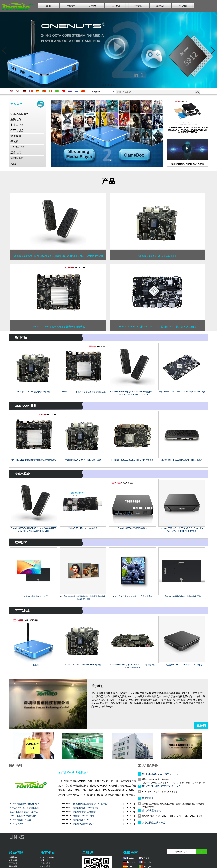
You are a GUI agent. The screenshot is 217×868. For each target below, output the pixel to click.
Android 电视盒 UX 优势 (20, 820)
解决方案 (16, 119)
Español (131, 866)
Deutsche (131, 862)
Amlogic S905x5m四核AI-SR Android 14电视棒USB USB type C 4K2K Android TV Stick (132, 393)
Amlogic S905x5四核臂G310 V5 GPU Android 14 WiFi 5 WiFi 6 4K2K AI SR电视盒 (182, 529)
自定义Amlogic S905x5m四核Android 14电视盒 (182, 460)
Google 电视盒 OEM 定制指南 (23, 816)
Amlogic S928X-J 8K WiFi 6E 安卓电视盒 (83, 460)
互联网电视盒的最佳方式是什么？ (25, 812)
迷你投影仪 (17, 158)
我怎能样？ (148, 799)
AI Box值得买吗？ (17, 824)
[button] (103, 85)
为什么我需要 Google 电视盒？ (87, 808)
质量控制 (13, 860)
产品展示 (71, 6)
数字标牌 (16, 136)
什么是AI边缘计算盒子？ (84, 824)
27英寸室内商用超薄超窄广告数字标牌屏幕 (182, 596)
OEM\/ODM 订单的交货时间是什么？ (161, 787)
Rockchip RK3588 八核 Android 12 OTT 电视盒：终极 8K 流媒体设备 (132, 666)
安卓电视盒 (17, 125)
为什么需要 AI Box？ (82, 820)
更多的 (201, 725)
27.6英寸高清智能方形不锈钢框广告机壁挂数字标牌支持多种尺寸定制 (83, 598)
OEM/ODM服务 (20, 114)
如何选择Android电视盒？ (74, 772)
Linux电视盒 (18, 147)
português (148, 866)
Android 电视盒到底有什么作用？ (24, 804)
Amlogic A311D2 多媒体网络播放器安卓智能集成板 (83, 392)
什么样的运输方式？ (153, 811)
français (147, 862)
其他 (13, 163)
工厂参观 (116, 6)
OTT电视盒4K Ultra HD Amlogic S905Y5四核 (182, 665)
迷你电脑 (16, 152)
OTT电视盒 (17, 130)
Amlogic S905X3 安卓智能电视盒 (132, 528)
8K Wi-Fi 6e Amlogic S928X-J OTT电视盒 (83, 665)
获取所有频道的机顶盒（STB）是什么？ (91, 804)
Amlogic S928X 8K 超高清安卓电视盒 (33, 392)
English (130, 858)
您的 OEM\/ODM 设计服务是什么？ (160, 775)
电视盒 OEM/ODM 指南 (83, 816)
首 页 (49, 6)
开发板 (14, 141)
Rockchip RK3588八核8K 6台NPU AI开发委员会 (132, 460)
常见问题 (183, 6)
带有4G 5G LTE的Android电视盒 (83, 528)
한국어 (147, 858)
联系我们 (138, 6)
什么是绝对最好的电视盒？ (85, 812)
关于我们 (93, 6)
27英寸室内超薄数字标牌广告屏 (33, 596)
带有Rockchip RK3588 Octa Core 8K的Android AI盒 (182, 392)
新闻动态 (160, 6)
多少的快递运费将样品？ (155, 824)
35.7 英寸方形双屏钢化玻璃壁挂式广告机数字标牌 (132, 596)
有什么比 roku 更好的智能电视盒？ (25, 808)
